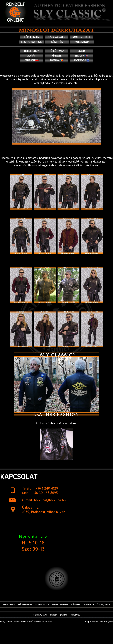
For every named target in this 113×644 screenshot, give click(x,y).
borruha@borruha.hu (50, 500)
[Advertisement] (56, 637)
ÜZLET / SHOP (31, 51)
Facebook (82, 60)
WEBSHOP (82, 42)
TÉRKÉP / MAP (56, 51)
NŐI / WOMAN (56, 37)
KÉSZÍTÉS (57, 42)
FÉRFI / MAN (32, 37)
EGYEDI (82, 51)
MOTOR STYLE (82, 37)
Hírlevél (56, 56)
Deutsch (32, 60)
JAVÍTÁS (31, 56)
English (82, 56)
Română (57, 60)
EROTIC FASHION (32, 42)
